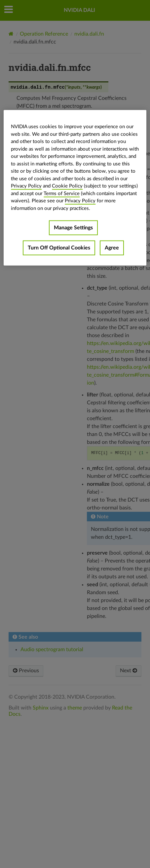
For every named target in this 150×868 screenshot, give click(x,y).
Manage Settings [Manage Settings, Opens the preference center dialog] (73, 228)
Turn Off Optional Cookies (59, 248)
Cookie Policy (67, 186)
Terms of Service (62, 193)
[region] (75, 188)
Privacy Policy (26, 186)
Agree (112, 248)
